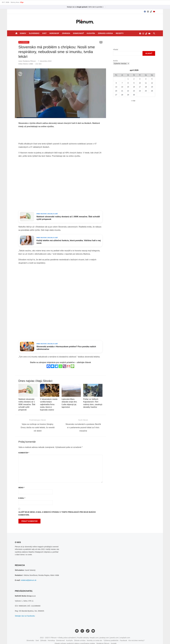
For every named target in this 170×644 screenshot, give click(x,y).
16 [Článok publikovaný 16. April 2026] (134, 87)
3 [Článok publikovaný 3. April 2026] (140, 79)
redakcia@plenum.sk (28, 576)
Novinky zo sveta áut (94, 636)
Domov (23, 33)
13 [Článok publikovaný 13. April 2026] (117, 87)
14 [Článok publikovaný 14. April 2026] (123, 87)
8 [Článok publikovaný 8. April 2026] (128, 83)
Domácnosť (79, 33)
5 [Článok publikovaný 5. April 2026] (153, 79)
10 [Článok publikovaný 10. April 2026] (140, 83)
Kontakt (114, 639)
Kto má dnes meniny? (136, 636)
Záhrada (66, 33)
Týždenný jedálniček (111, 636)
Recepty (120, 33)
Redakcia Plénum (29, 56)
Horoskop (54, 33)
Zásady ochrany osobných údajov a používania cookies (75, 639)
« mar (134, 101)
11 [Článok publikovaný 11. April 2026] (146, 83)
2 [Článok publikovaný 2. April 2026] (134, 79)
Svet (44, 33)
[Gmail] (68, 362)
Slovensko (34, 33)
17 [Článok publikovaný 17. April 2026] (140, 87)
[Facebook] (48, 362)
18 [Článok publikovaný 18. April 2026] (146, 87)
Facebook (123, 636)
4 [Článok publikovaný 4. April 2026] (146, 79)
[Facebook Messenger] (52, 362)
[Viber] (64, 362)
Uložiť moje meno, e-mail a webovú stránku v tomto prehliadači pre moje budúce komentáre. (56, 509)
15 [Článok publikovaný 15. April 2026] (128, 87)
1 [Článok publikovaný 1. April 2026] (128, 79)
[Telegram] (56, 362)
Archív (116, 61)
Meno (21, 483)
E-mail (21, 494)
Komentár (23, 448)
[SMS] (72, 362)
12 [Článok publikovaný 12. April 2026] (153, 83)
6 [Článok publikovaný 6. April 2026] (116, 83)
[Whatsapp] (60, 362)
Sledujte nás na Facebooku (24, 612)
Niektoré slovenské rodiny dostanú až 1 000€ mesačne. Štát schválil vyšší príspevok (26, 400)
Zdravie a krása (105, 33)
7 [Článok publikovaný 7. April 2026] (123, 83)
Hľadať (116, 50)
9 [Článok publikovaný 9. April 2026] (134, 83)
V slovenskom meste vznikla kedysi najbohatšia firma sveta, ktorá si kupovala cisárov (48, 400)
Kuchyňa (91, 33)
